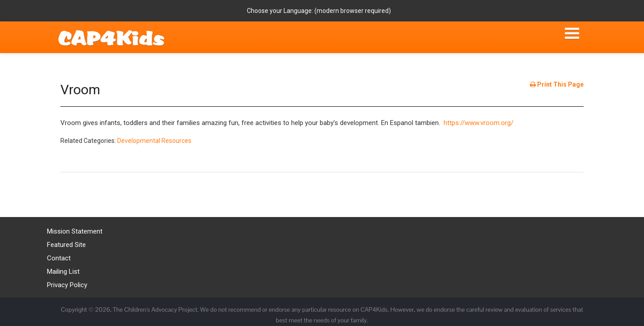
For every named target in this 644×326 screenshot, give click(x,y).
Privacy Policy (67, 285)
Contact (59, 258)
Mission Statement (75, 231)
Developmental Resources (154, 141)
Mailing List (63, 272)
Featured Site (66, 245)
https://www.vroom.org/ (479, 123)
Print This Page (557, 84)
